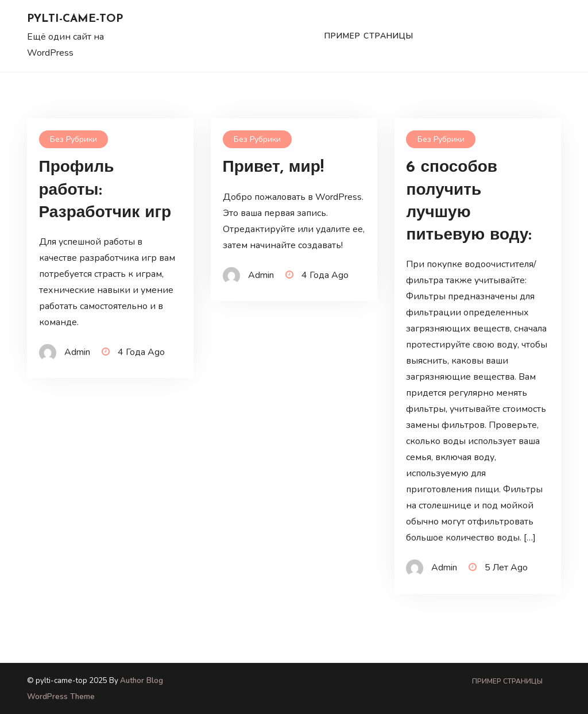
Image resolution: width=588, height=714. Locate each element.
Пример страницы (369, 36)
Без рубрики (73, 139)
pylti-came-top (75, 19)
